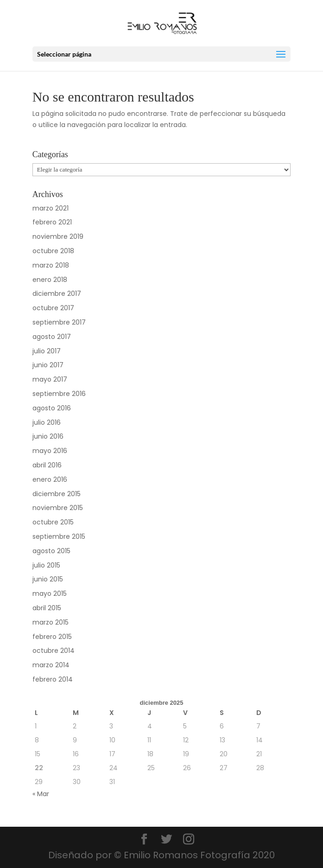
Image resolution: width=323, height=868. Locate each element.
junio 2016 (48, 436)
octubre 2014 (54, 651)
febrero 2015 (52, 637)
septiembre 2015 (59, 536)
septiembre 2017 (59, 322)
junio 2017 (48, 365)
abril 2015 (47, 608)
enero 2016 (50, 479)
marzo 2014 (51, 665)
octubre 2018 (53, 251)
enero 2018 (50, 280)
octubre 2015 (53, 522)
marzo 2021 (51, 208)
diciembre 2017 (57, 294)
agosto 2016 (52, 408)
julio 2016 (47, 422)
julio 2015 (46, 565)
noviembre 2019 (58, 236)
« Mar (41, 794)
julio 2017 (47, 351)
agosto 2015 (51, 551)
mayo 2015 (50, 594)
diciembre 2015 (57, 494)
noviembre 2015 (58, 508)
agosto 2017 (52, 337)
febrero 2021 (52, 222)
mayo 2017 (50, 379)
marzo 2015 (51, 622)
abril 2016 (47, 465)
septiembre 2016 (59, 394)
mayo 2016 (50, 451)
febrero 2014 (53, 679)
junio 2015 (48, 579)
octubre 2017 (53, 308)
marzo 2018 (51, 265)
